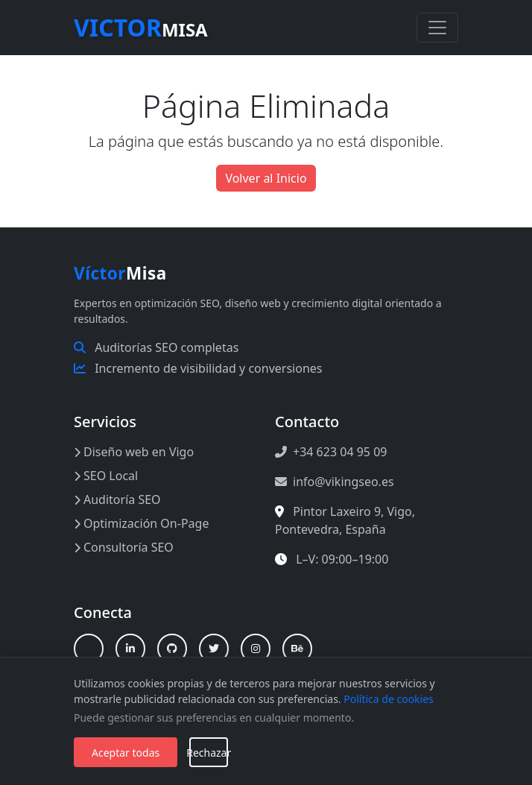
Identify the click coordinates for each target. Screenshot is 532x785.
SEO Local (106, 476)
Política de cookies (389, 699)
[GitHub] (172, 649)
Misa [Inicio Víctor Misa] (120, 273)
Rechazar (209, 753)
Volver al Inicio (266, 178)
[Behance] (297, 649)
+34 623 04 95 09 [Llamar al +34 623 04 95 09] (331, 452)
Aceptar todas (126, 753)
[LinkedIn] (130, 649)
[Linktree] (89, 649)
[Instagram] (256, 649)
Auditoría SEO (117, 499)
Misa (141, 27)
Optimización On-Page (141, 523)
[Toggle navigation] (437, 28)
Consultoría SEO (124, 547)
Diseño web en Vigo (134, 452)
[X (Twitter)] (214, 649)
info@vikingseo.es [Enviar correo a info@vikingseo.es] (335, 482)
